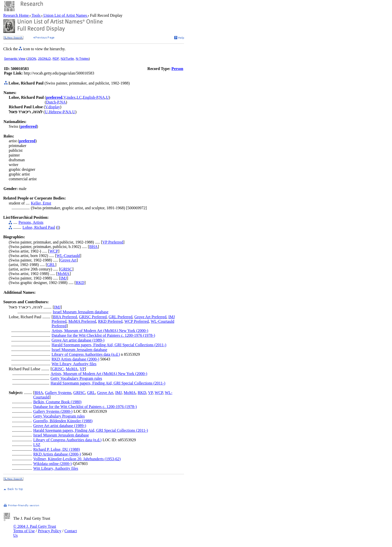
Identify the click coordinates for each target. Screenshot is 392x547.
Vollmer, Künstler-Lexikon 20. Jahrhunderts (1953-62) (77, 459)
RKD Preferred (110, 321)
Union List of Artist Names (65, 15)
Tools (36, 15)
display (54, 107)
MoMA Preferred (82, 321)
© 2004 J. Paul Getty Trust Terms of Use (35, 529)
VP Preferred (113, 242)
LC (79, 97)
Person (177, 69)
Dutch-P (52, 102)
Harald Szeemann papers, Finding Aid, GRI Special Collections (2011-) (109, 345)
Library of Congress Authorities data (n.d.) (86, 354)
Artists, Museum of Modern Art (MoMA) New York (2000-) (100, 331)
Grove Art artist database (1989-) (78, 340)
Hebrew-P (57, 112)
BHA (93, 247)
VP (82, 369)
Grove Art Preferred (150, 317)
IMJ (63, 278)
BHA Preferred (65, 317)
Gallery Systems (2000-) (53, 411)
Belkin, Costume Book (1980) (57, 402)
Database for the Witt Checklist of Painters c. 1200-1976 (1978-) (103, 335)
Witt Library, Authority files (74, 364)
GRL (51, 265)
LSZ (37, 445)
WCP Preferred (136, 321)
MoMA (63, 274)
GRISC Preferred (93, 317)
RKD (80, 283)
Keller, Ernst (41, 203)
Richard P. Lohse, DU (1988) (57, 449)
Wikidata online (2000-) (52, 464)
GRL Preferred (121, 317)
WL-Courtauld (68, 256)
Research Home (16, 15)
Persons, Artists (31, 222)
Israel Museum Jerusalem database (81, 312)
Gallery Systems (58, 393)
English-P (90, 97)
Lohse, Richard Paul (39, 227)
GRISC (66, 269)
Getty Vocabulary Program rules (76, 378)
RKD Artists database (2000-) (75, 359)
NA (102, 97)
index (71, 97)
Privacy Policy (49, 531)
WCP (54, 251)
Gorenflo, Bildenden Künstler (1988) (63, 421)
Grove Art (68, 260)
